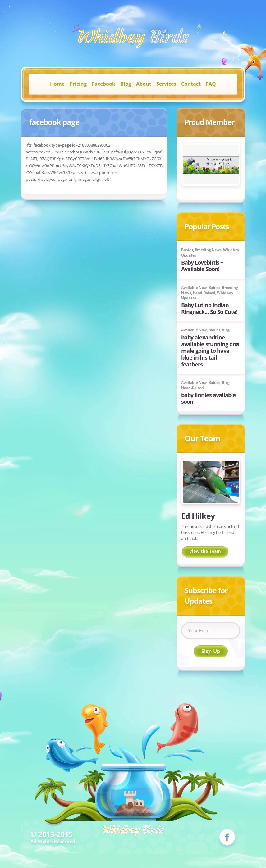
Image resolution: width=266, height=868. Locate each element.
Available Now (194, 287)
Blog (226, 330)
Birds (133, 37)
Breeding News (208, 250)
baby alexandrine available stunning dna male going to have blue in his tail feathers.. (210, 351)
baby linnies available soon (209, 398)
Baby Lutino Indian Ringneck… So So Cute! (209, 308)
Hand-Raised (204, 293)
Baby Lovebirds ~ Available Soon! (202, 266)
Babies (187, 250)
